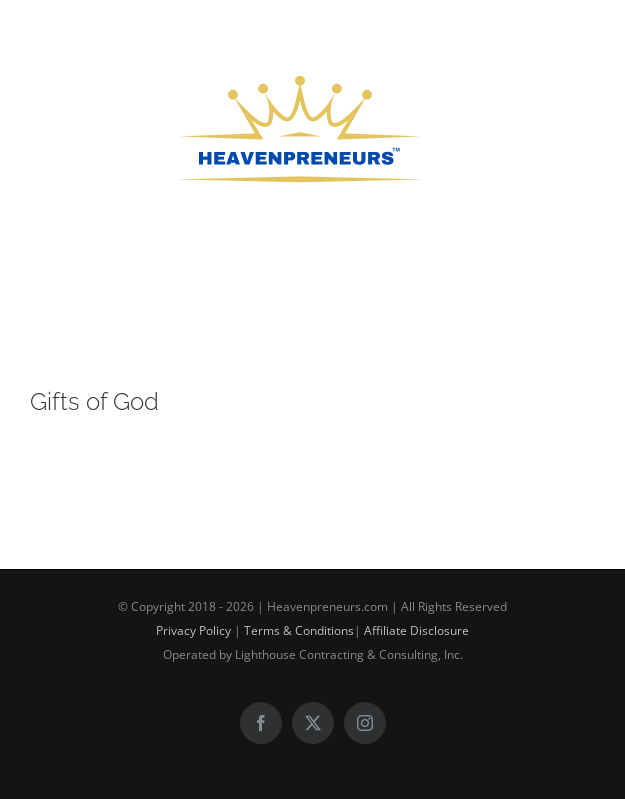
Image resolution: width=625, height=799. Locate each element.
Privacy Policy (193, 630)
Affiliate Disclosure (416, 630)
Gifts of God (94, 401)
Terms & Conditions (299, 630)
